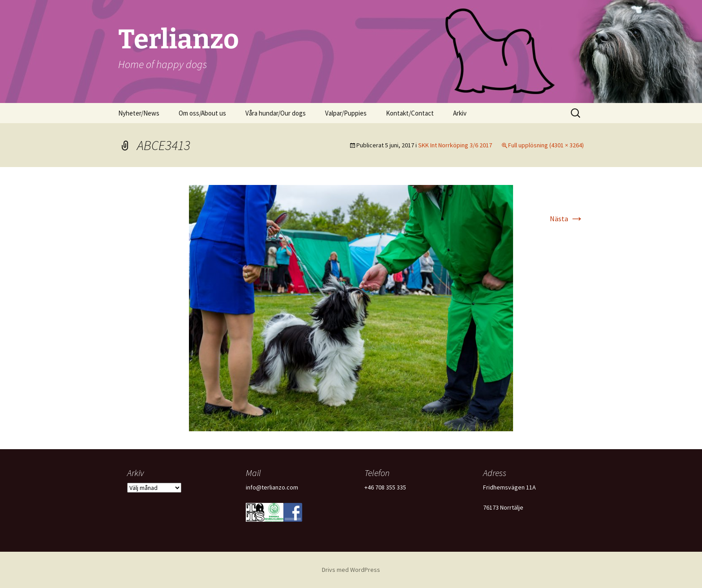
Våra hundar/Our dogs (276, 113)
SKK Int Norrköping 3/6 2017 (455, 145)
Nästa (567, 219)
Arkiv (460, 113)
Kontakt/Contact (410, 113)
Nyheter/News (139, 113)
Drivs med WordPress (351, 570)
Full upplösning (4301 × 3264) (546, 145)
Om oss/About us (202, 113)
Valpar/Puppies (346, 113)
